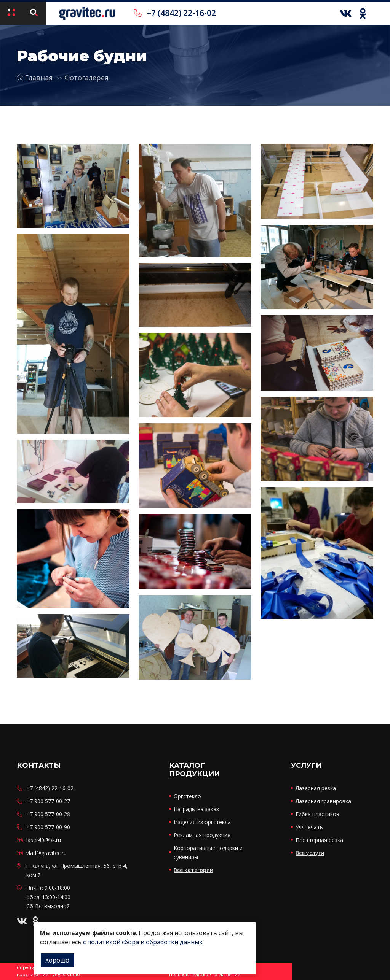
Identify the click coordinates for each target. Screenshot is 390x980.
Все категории (193, 870)
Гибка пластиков (317, 814)
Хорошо (57, 960)
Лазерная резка (316, 788)
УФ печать (309, 827)
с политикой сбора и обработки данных (143, 942)
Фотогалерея (86, 78)
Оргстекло (187, 796)
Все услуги (310, 853)
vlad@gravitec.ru (46, 853)
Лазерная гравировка (323, 801)
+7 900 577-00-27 (48, 801)
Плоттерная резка (319, 840)
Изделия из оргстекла (202, 822)
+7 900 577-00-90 (48, 827)
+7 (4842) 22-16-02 (175, 13)
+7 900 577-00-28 (48, 814)
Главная (35, 78)
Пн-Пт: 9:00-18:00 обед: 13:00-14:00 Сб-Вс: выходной (48, 897)
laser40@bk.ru (44, 840)
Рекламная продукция (202, 835)
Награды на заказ (196, 809)
